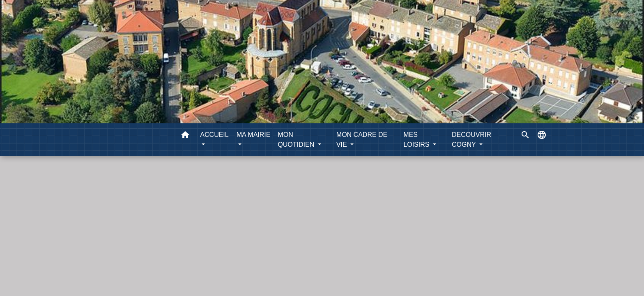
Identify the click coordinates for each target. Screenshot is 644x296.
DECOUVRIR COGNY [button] (471, 140)
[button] (185, 136)
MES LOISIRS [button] (417, 140)
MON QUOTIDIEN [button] (297, 140)
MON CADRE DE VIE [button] (362, 140)
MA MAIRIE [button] (254, 135)
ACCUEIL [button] (214, 135)
